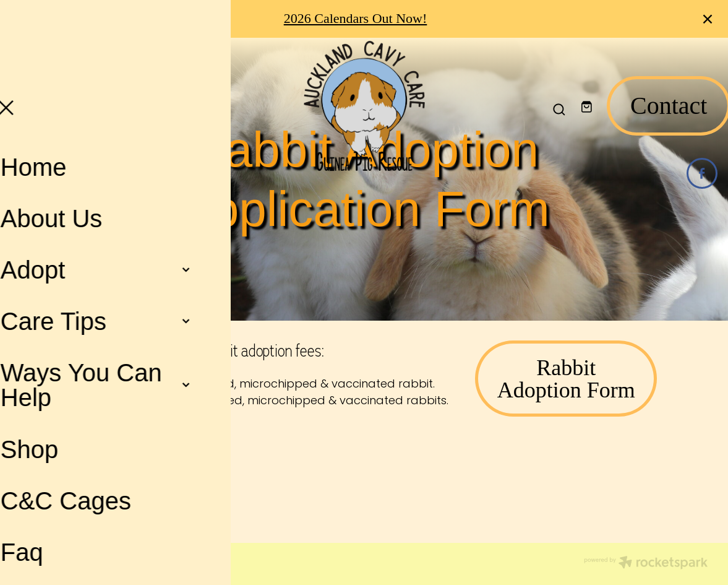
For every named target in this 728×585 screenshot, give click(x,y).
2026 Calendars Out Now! (356, 18)
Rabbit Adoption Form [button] (566, 379)
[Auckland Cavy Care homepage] (364, 106)
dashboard (116, 560)
